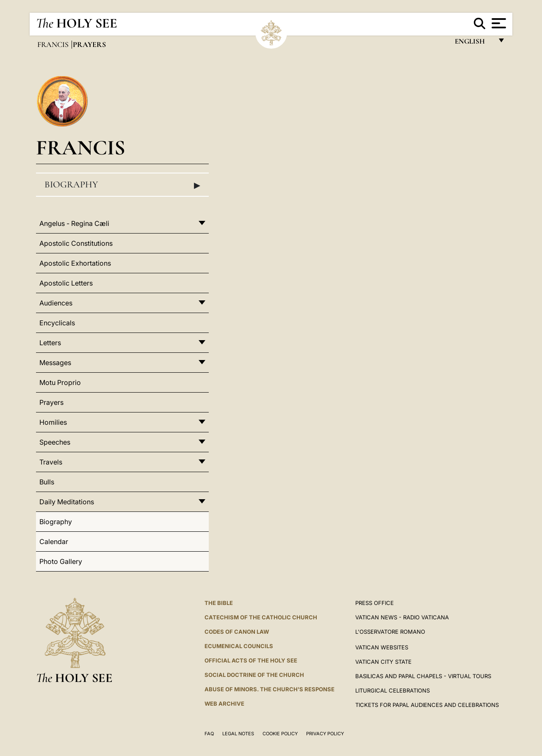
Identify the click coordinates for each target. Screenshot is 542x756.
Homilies (53, 422)
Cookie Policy (280, 734)
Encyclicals (57, 323)
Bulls (47, 482)
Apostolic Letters (66, 283)
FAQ (209, 734)
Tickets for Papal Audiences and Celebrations (427, 705)
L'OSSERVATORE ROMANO (390, 632)
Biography (122, 185)
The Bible (219, 603)
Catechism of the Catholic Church (261, 617)
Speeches (55, 442)
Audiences (56, 303)
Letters (50, 343)
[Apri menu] (498, 23)
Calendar (54, 542)
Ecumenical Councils (239, 646)
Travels (51, 462)
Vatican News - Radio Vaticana (402, 617)
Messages (55, 363)
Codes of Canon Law (237, 632)
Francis (54, 44)
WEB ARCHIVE (224, 704)
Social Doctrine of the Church (254, 675)
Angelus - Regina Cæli (74, 223)
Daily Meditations (67, 502)
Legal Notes (238, 734)
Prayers (51, 402)
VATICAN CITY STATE (383, 662)
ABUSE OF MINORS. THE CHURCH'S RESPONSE (270, 689)
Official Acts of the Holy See (251, 660)
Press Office (375, 603)
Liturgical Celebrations (393, 690)
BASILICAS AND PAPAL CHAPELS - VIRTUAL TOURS (423, 676)
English (474, 43)
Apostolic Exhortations (75, 263)
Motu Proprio (60, 382)
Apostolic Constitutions (76, 243)
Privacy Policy (325, 734)
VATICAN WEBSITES (382, 647)
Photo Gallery (61, 561)
